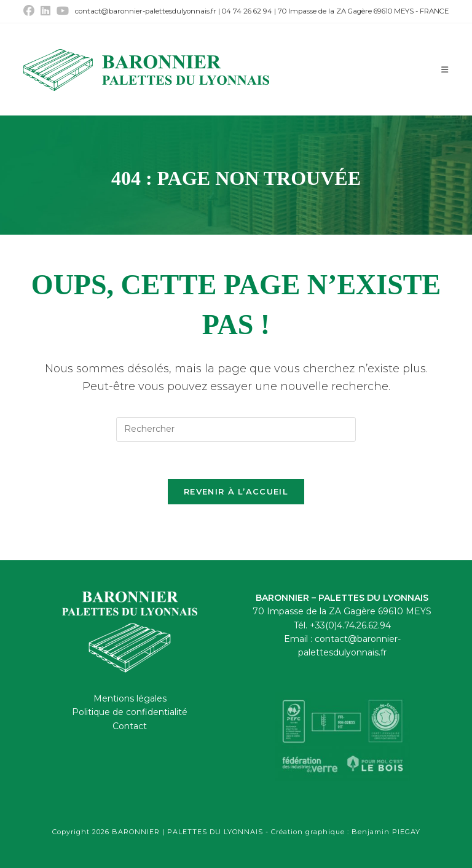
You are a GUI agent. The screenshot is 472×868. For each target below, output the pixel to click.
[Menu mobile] (445, 69)
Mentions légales (130, 698)
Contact (130, 726)
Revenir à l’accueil (236, 491)
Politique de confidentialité (130, 712)
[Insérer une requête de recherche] (236, 429)
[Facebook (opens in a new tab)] (30, 11)
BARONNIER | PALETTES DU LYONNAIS (189, 832)
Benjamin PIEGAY (386, 832)
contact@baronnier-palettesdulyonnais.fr (146, 11)
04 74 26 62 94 (247, 11)
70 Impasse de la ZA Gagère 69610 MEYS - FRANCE (363, 11)
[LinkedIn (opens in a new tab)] (45, 11)
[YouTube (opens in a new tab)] (63, 11)
